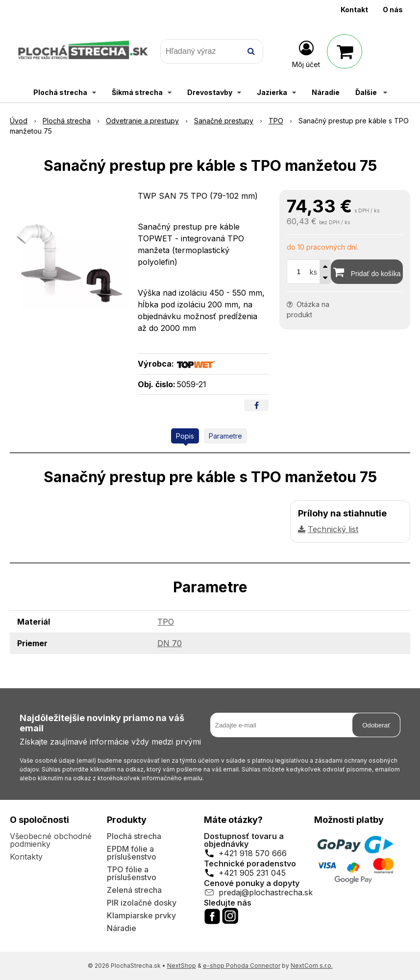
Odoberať (376, 725)
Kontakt (354, 10)
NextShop (182, 966)
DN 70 (170, 643)
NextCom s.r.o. (312, 966)
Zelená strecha (134, 890)
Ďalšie (371, 92)
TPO (166, 622)
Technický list (333, 529)
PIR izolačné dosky (142, 903)
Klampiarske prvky (141, 915)
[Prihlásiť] (306, 53)
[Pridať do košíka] (367, 272)
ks (313, 272)
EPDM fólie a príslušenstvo (132, 853)
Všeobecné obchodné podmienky (51, 840)
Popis (185, 436)
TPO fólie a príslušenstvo (132, 873)
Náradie (122, 928)
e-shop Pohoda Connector (242, 966)
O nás (393, 10)
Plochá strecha (134, 836)
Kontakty (26, 857)
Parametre (225, 436)
